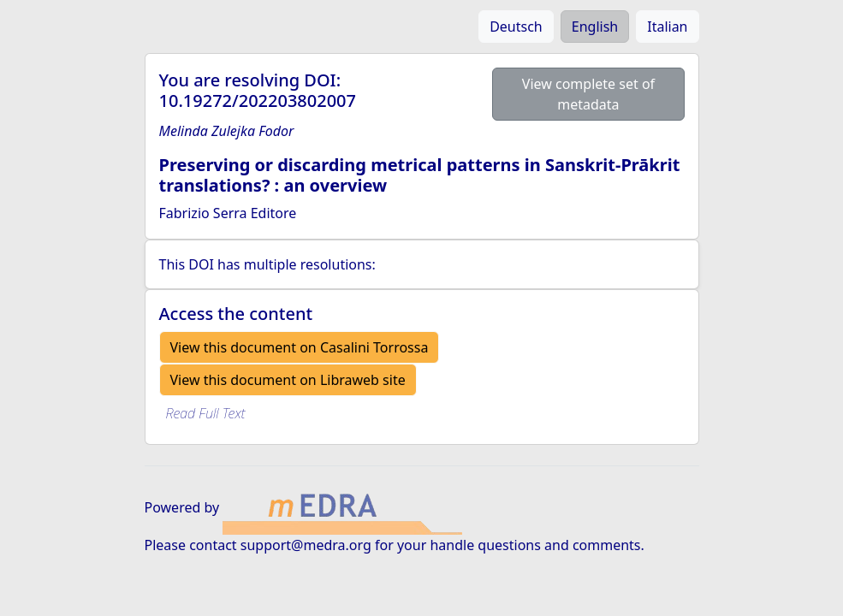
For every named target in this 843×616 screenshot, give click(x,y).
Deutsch (516, 27)
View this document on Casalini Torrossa (300, 347)
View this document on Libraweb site (288, 380)
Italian (667, 27)
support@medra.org (306, 545)
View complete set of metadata (588, 94)
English (595, 27)
